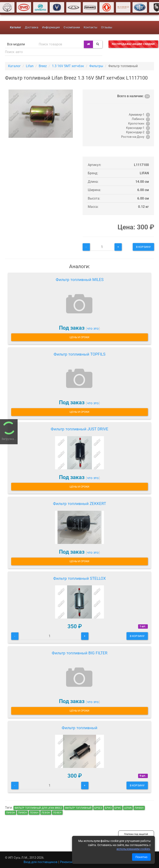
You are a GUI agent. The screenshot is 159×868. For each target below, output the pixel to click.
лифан (139, 808)
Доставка (32, 27)
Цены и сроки (79, 337)
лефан (34, 813)
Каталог (14, 66)
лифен (22, 813)
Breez (43, 66)
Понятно (141, 857)
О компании (72, 27)
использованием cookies (133, 849)
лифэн (11, 813)
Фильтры (96, 66)
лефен (57, 813)
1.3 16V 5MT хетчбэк (68, 66)
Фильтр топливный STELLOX (79, 578)
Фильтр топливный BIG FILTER (80, 653)
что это (93, 328)
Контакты (90, 27)
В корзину (143, 247)
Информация (51, 27)
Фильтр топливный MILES (80, 280)
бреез (98, 808)
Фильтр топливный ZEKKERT (79, 504)
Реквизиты (68, 862)
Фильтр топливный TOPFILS (79, 354)
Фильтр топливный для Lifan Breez (38, 808)
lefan (128, 808)
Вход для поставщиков (41, 862)
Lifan (30, 66)
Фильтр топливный (79, 728)
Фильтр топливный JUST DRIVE (79, 429)
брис (118, 808)
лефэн (46, 813)
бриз (108, 808)
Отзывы (107, 27)
